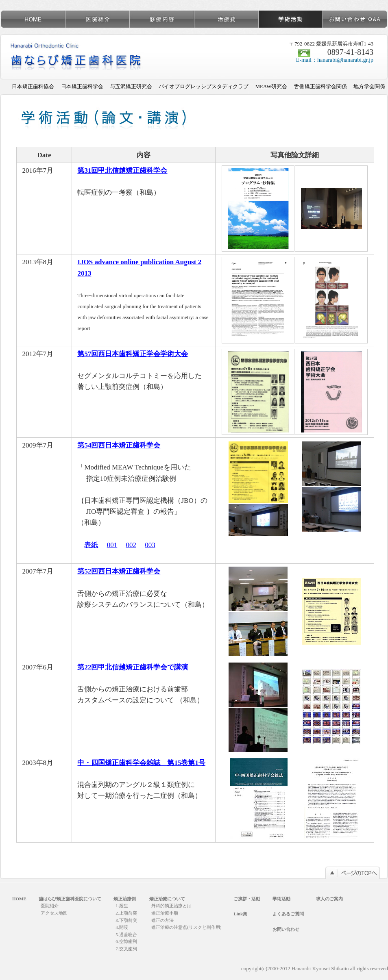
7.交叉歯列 (126, 949)
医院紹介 (50, 906)
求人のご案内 (329, 899)
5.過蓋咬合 (126, 934)
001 (112, 545)
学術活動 (281, 899)
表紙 (91, 545)
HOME (19, 899)
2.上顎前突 (126, 913)
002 (131, 545)
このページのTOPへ (353, 873)
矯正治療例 (125, 899)
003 (150, 545)
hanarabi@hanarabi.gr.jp (345, 60)
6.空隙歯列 (126, 941)
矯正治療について (167, 899)
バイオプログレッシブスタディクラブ (204, 86)
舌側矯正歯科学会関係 (320, 86)
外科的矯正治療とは (171, 906)
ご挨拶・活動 (247, 899)
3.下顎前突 (126, 920)
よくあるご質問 (288, 914)
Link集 (240, 914)
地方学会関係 (369, 86)
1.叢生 (122, 906)
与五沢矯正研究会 (131, 86)
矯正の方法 (162, 920)
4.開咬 (122, 927)
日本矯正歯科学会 (82, 86)
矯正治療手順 (165, 913)
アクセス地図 (54, 913)
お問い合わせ (286, 929)
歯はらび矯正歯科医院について (70, 899)
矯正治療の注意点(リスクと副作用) (186, 927)
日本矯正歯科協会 (33, 86)
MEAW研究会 (271, 86)
